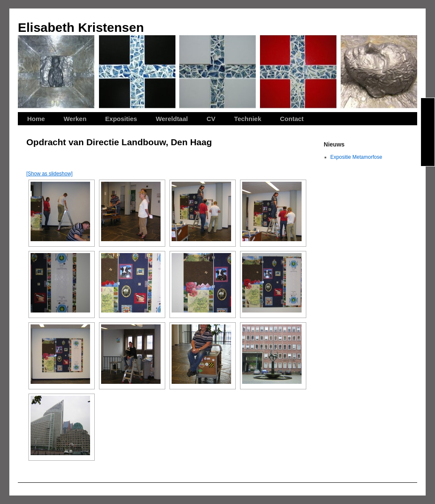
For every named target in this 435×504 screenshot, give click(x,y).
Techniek (248, 119)
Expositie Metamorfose (356, 157)
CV (211, 119)
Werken (75, 119)
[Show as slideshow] (49, 174)
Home (36, 119)
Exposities (121, 119)
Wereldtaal (172, 119)
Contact (292, 119)
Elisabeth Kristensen (81, 27)
